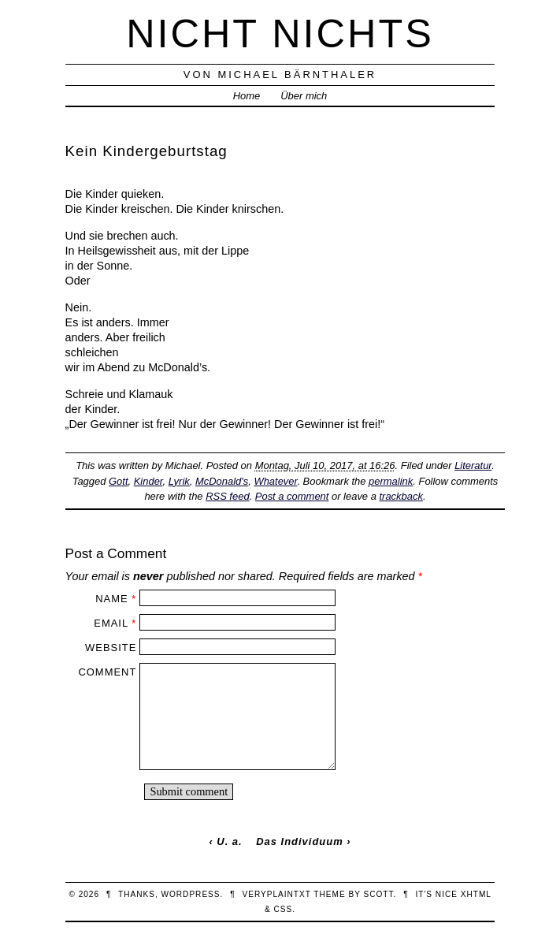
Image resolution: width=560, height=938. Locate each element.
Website (111, 648)
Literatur (473, 465)
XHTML (476, 894)
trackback (401, 496)
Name (111, 599)
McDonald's (222, 481)
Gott (118, 481)
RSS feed (227, 496)
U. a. (229, 841)
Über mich (304, 96)
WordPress (190, 894)
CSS (283, 909)
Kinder (148, 481)
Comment (107, 672)
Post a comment (292, 496)
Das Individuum (299, 841)
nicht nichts (280, 33)
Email (111, 623)
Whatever (275, 481)
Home (247, 96)
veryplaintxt (276, 894)
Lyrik (179, 481)
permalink (391, 481)
